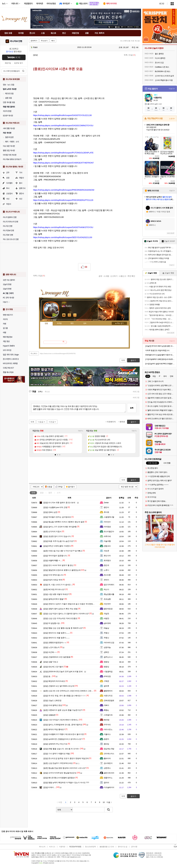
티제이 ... (50, 787)
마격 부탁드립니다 (53, 575)
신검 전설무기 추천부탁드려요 (58, 763)
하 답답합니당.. (52, 623)
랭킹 (72, 323)
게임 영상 (6, 341)
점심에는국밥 (109, 749)
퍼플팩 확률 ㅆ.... (53, 560)
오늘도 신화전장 (52, 700)
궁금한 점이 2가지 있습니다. (57, 536)
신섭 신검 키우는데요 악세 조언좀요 (60, 618)
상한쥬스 (107, 768)
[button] (55, 455)
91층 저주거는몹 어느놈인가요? (59, 541)
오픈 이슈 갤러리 (9, 280)
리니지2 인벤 (8, 226)
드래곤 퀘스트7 (8, 368)
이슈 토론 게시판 (9, 146)
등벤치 (106, 739)
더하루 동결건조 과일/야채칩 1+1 (157, 350)
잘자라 (106, 783)
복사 (53, 41)
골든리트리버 (109, 773)
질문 (50, 493)
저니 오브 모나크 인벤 (11, 239)
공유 (100, 276)
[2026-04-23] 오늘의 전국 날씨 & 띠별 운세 (63, 672)
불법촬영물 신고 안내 (107, 847)
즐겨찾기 (71, 487)
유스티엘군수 (109, 532)
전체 (33, 493)
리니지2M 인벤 (8, 230)
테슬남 (106, 628)
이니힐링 (69, 315)
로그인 (162, 4)
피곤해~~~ (50, 652)
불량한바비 (108, 691)
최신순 (47, 392)
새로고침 (136, 392)
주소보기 (44, 41)
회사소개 (42, 847)
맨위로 (122, 422)
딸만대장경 (108, 609)
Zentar (106, 503)
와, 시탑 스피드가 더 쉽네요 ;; (58, 585)
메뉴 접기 (119, 323)
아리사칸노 (108, 729)
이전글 (52, 422)
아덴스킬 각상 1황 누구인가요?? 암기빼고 (63, 551)
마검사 (9, 204)
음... (47, 676)
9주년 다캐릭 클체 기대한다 (57, 546)
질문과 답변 (8, 137)
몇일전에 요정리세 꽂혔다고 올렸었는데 (62, 570)
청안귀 (106, 565)
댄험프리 (107, 546)
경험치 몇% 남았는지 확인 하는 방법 (60, 609)
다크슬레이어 (109, 787)
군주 (8, 173)
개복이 (106, 705)
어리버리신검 (109, 643)
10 (104, 802)
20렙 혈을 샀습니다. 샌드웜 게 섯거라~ (61, 749)
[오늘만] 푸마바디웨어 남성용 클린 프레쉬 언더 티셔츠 (160, 346)
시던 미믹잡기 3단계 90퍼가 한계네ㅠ (61, 720)
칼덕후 (106, 686)
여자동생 (107, 527)
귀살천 (106, 614)
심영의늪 (107, 647)
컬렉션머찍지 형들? (54, 599)
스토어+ (172, 119)
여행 (4, 333)
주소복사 (34, 354)
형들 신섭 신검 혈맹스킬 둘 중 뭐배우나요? (63, 628)
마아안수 (107, 522)
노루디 (106, 570)
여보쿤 (106, 551)
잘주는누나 (108, 657)
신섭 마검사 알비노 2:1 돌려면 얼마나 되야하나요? (66, 614)
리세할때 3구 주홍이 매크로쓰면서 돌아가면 (64, 734)
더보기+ (81, 431)
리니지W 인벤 (8, 235)
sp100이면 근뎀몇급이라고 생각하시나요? (63, 739)
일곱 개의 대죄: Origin (11, 355)
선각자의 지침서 (52, 532)
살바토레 (107, 623)
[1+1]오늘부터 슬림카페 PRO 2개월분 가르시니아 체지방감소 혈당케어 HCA (160, 364)
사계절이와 (108, 715)
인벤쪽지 (64, 315)
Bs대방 (107, 720)
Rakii (34, 47)
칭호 (85, 323)
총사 (21, 183)
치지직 (5, 319)
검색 (23, 71)
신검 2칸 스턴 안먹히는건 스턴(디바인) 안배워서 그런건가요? (71, 691)
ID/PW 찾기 (19, 63)
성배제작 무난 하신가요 (55, 744)
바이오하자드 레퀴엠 (10, 363)
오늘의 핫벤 (7, 284)
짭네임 (106, 744)
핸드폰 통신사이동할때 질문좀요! (59, 778)
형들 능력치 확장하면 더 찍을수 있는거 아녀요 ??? (66, 783)
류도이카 (107, 556)
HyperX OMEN (9, 346)
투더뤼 (106, 512)
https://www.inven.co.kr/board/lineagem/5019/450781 (58, 354)
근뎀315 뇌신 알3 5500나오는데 (59, 686)
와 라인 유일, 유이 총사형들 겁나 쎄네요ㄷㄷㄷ (65, 696)
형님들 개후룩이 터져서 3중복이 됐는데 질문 (64, 522)
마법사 (21, 178)
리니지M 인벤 (16, 41)
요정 (8, 178)
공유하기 (34, 41)
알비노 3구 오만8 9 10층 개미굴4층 (60, 527)
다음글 (41, 422)
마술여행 (107, 541)
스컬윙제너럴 (109, 517)
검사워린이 (108, 763)
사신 (8, 199)
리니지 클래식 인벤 (10, 217)
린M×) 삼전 (50, 512)
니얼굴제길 (108, 672)
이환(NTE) (158, 98)
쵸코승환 (107, 599)
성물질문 (49, 715)
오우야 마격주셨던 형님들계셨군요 (60, 773)
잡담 (42, 493)
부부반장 (107, 676)
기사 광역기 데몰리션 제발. (57, 754)
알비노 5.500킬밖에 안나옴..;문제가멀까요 (63, 725)
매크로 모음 (8, 94)
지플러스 (107, 734)
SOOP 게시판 (8, 116)
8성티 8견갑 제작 (53, 580)
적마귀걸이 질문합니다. (55, 556)
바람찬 (106, 618)
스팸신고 (123, 276)
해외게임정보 (8, 337)
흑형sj (106, 710)
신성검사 (9, 194)
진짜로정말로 (109, 700)
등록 (132, 408)
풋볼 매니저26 (8, 372)
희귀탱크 (107, 560)
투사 (8, 188)
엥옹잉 (106, 662)
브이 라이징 (7, 350)
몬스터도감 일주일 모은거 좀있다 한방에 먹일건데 (66, 758)
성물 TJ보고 (51, 662)
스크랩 (106, 276)
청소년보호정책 (90, 847)
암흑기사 (22, 188)
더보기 (75, 315)
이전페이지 (111, 422)
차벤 (4, 324)
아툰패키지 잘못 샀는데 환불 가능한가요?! (63, 710)
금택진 (106, 652)
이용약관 (62, 847)
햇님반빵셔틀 (109, 594)
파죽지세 (107, 536)
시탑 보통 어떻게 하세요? (56, 594)
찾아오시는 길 (123, 847)
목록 (126, 55)
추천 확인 (131, 276)
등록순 (40, 392)
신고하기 (114, 276)
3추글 (60, 487)
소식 (59, 493)
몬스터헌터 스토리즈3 (11, 359)
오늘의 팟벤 (7, 289)
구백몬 (106, 681)
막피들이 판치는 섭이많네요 (57, 517)
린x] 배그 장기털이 (53, 667)
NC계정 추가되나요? (54, 589)
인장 (46, 324)
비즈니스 (52, 847)
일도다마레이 (109, 585)
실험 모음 (7, 98)
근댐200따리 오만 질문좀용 (57, 657)
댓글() (132, 55)
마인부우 (107, 604)
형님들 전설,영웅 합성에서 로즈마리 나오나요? (65, 768)
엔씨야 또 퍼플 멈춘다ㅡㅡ (56, 633)
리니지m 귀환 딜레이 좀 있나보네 (59, 503)
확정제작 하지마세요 (54, 681)
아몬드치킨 (108, 696)
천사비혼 (107, 575)
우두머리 (107, 725)
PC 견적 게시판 (8, 298)
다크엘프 (9, 183)
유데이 (106, 580)
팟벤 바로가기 (8, 315)
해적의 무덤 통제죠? (54, 729)
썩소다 (106, 589)
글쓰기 (133, 480)
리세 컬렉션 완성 (53, 705)
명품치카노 (108, 778)
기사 (21, 173)
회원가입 (8, 63)
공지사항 (134, 847)
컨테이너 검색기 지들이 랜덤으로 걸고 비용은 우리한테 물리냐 (71, 604)
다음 (108, 802)
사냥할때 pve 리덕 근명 (55, 507)
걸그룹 (5, 328)
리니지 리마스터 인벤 (10, 222)
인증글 (50, 487)
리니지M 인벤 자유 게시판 (130, 41)
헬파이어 (107, 758)
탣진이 (106, 507)
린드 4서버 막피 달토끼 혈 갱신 (58, 565)
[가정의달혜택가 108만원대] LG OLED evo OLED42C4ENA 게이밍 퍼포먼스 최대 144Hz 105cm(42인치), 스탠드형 (160, 359)
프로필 (59, 323)
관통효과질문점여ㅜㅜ (55, 643)
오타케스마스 (109, 754)
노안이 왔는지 (51, 647)
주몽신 (106, 633)
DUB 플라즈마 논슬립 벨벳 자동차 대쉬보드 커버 (160, 355)
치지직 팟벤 (7, 111)
